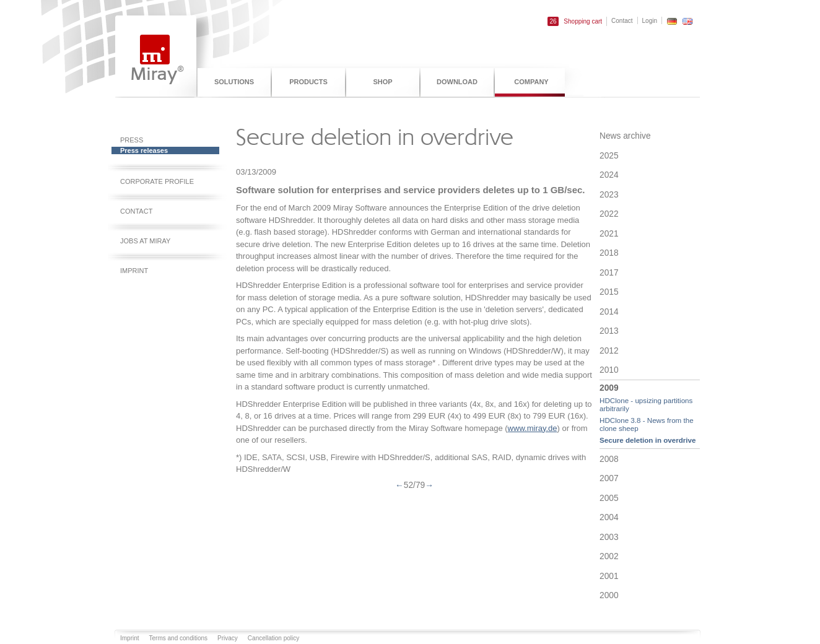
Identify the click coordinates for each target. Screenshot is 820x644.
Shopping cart (575, 21)
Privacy (228, 638)
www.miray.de (533, 428)
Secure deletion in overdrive (648, 440)
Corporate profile (157, 181)
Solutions (234, 82)
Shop (382, 82)
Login (650, 21)
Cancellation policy (273, 638)
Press (132, 140)
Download (457, 82)
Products (308, 82)
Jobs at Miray (145, 241)
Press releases (144, 150)
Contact (622, 21)
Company (531, 82)
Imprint (134, 271)
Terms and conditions (179, 638)
